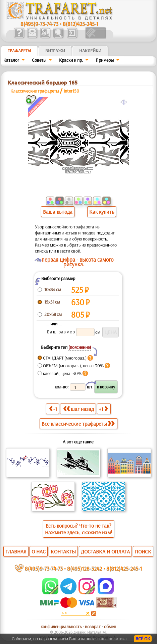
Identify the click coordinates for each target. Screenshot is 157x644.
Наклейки (90, 51)
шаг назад (78, 409)
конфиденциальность (61, 627)
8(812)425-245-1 (81, 24)
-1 (53, 409)
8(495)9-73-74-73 (39, 24)
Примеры (105, 60)
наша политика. (113, 639)
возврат (93, 627)
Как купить (102, 212)
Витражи (55, 51)
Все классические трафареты (78, 424)
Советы (39, 60)
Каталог (11, 60)
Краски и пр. (71, 60)
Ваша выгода (58, 212)
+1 (103, 409)
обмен (110, 627)
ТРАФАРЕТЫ (19, 51)
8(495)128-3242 (85, 568)
